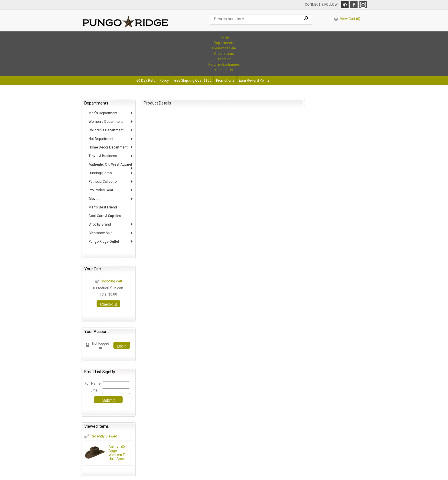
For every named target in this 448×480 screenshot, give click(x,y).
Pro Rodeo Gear (101, 190)
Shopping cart (112, 281)
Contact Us (224, 70)
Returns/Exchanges (224, 65)
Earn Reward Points (254, 81)
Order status (224, 54)
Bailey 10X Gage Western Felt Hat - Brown (119, 453)
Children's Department (106, 130)
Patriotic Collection (104, 182)
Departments (224, 43)
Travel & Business (103, 156)
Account (224, 59)
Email (95, 390)
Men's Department (103, 113)
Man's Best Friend (103, 207)
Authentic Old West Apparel (110, 164)
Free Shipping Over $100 (192, 81)
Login (122, 346)
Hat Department (101, 139)
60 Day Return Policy (153, 81)
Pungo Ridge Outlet (104, 242)
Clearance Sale (224, 48)
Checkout (108, 304)
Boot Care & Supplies (105, 216)
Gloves (94, 199)
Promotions (225, 81)
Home (224, 37)
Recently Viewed (104, 436)
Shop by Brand (100, 224)
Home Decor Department (108, 147)
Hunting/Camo (100, 173)
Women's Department (106, 122)
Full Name (92, 383)
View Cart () (350, 19)
